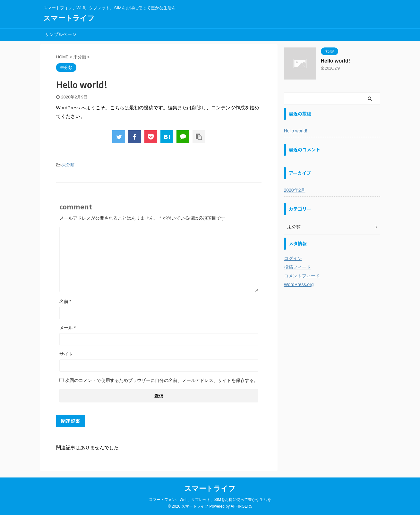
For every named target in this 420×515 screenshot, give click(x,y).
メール (68, 328)
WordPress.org (299, 284)
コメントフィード (302, 276)
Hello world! (336, 61)
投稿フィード (297, 267)
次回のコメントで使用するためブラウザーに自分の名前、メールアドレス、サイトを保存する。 (162, 380)
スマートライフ (69, 18)
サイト (66, 354)
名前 (65, 301)
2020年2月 (295, 190)
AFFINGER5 (241, 506)
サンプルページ (61, 34)
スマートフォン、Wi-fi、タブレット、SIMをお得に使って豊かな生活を (210, 500)
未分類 (68, 165)
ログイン (293, 258)
